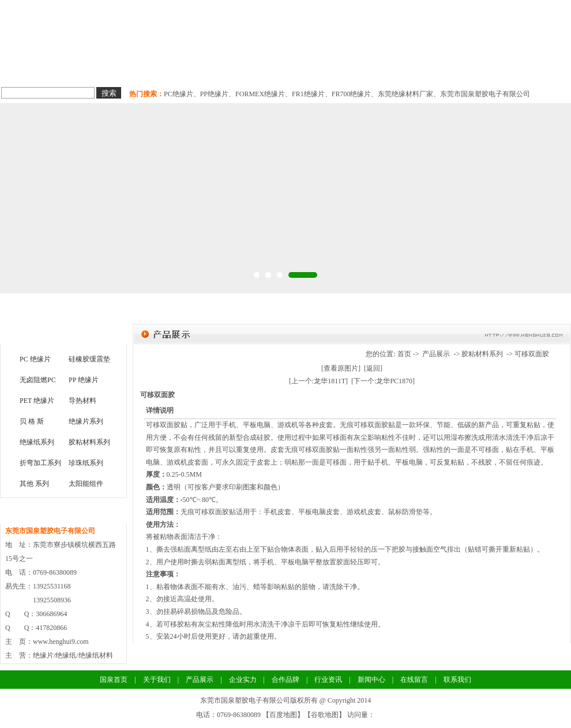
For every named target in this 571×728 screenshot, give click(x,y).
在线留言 (414, 680)
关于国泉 (540, 69)
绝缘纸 (144, 69)
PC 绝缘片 (35, 359)
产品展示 (436, 354)
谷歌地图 (325, 715)
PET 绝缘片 (37, 401)
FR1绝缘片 (308, 94)
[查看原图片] (341, 368)
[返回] (373, 368)
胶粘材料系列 (89, 442)
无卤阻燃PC (38, 380)
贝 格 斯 (32, 421)
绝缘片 (88, 69)
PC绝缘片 (179, 94)
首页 (404, 354)
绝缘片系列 (86, 421)
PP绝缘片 (214, 94)
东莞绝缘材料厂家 (405, 94)
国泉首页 (30, 69)
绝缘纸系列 (37, 442)
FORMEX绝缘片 (260, 94)
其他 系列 (34, 484)
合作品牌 (370, 69)
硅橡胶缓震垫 (89, 359)
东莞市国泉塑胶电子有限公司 (485, 94)
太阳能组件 (86, 484)
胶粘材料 (257, 69)
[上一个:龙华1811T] (318, 381)
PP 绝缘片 (84, 380)
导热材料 (201, 69)
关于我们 (157, 680)
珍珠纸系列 (86, 463)
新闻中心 (427, 69)
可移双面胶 (532, 354)
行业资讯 (328, 680)
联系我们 (483, 69)
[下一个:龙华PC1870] (383, 381)
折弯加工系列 (40, 463)
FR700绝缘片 (352, 94)
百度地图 (283, 715)
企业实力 (314, 69)
